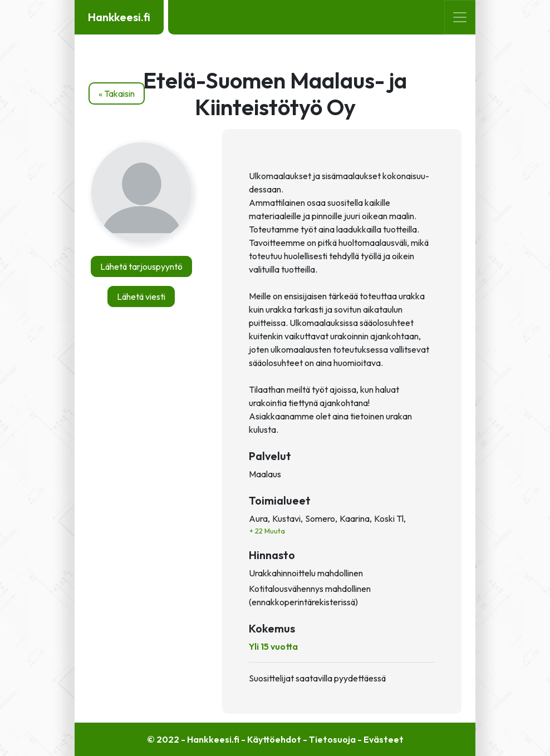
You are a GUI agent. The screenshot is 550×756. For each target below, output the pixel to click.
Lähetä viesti (141, 297)
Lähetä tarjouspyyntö (141, 266)
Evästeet (384, 739)
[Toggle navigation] (460, 17)
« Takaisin (117, 93)
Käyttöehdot (274, 739)
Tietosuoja (332, 739)
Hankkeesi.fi (119, 17)
